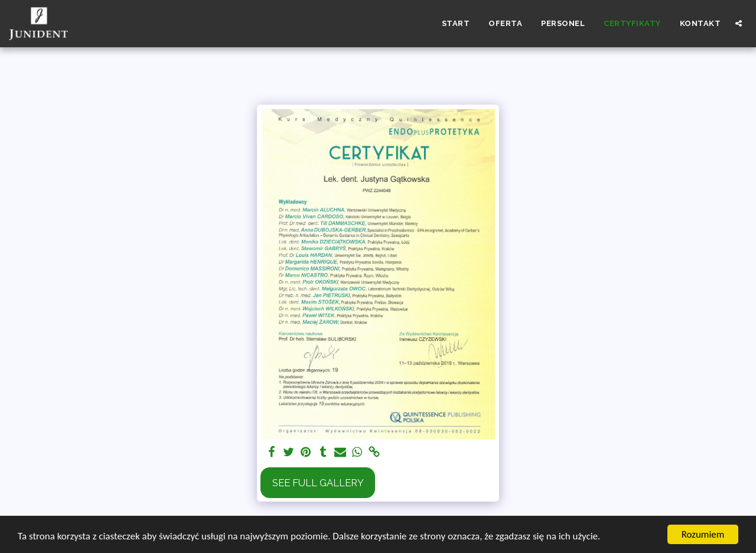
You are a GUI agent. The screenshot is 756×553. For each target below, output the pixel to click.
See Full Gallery (318, 483)
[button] (739, 23)
